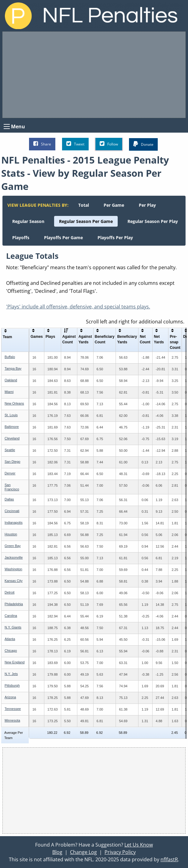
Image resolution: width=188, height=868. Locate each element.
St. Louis (11, 415)
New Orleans (14, 403)
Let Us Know (139, 845)
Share (42, 144)
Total (84, 205)
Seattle (10, 450)
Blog (57, 852)
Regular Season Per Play (153, 221)
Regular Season (28, 221)
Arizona (10, 697)
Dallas (9, 499)
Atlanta (10, 639)
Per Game (114, 205)
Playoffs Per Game (63, 238)
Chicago (11, 651)
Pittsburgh (12, 685)
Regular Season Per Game (86, 221)
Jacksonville (14, 557)
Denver (10, 473)
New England (15, 662)
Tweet (75, 144)
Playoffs (21, 238)
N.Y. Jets (11, 674)
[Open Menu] (7, 126)
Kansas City (14, 581)
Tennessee (13, 709)
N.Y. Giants (13, 627)
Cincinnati (12, 511)
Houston (11, 534)
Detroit (9, 592)
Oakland (11, 380)
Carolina (11, 616)
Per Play (147, 205)
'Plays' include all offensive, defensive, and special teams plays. (78, 307)
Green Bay (13, 546)
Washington (13, 569)
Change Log (83, 852)
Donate (143, 144)
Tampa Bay (13, 368)
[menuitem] (84, 205)
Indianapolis (14, 523)
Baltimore (12, 427)
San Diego (12, 462)
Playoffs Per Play (115, 238)
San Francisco (12, 487)
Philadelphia (14, 604)
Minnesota (12, 720)
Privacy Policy (120, 852)
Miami (9, 392)
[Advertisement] (94, 75)
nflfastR (169, 859)
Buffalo (10, 357)
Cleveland (12, 438)
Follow (109, 144)
